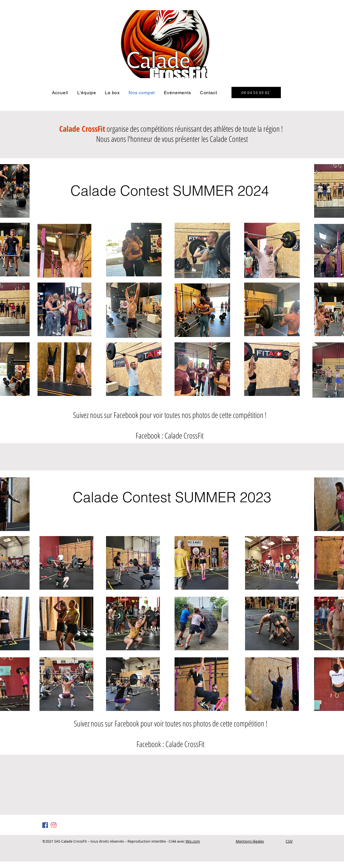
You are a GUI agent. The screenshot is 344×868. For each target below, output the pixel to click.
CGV (289, 841)
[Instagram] (54, 825)
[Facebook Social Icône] (45, 825)
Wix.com (193, 841)
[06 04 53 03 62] (256, 92)
